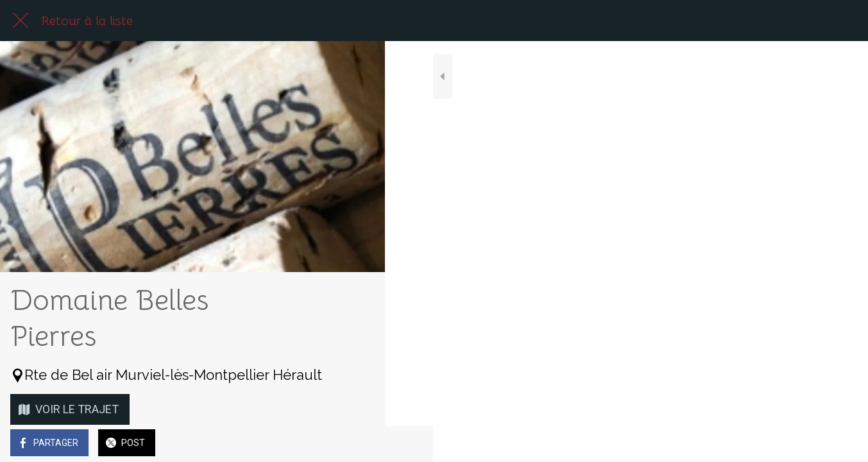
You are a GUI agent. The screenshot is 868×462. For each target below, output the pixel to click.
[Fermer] (21, 21)
